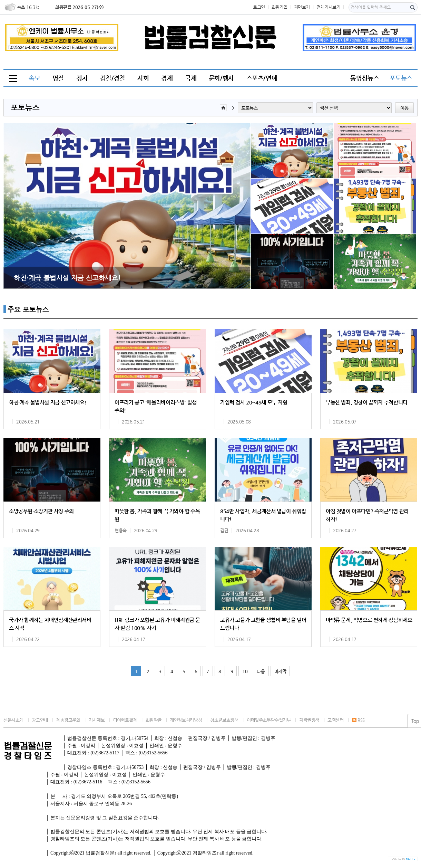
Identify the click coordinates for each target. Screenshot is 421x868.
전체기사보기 (329, 7)
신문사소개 (13, 720)
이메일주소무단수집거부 (269, 720)
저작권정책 (309, 720)
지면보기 (302, 7)
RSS (358, 720)
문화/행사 (221, 78)
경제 (167, 78)
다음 (261, 671)
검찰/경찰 (113, 78)
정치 (82, 78)
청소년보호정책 (224, 720)
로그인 (259, 7)
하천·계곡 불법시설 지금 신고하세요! (67, 278)
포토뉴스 (401, 78)
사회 (143, 78)
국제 (191, 78)
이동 (404, 108)
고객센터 (335, 720)
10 (245, 671)
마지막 (280, 671)
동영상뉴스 (365, 78)
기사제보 (97, 720)
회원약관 (154, 720)
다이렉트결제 (125, 720)
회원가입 (280, 7)
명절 (58, 78)
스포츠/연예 (262, 78)
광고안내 (40, 720)
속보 (34, 78)
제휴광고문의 (68, 720)
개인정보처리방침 (186, 720)
